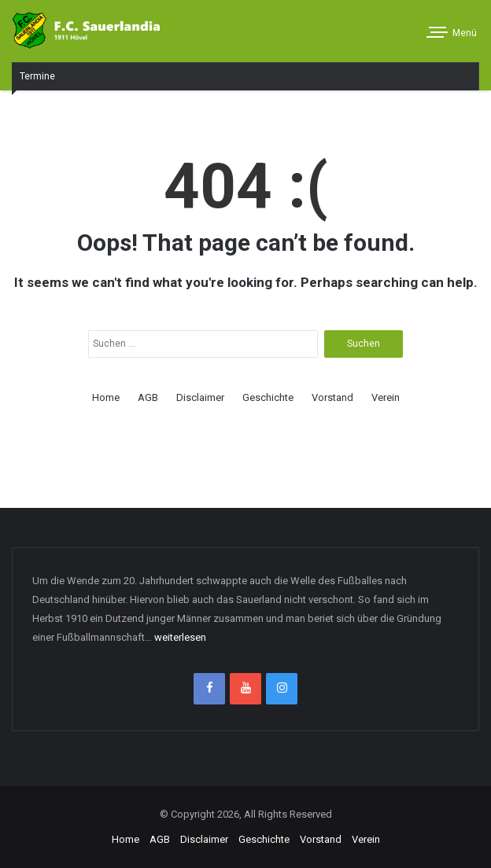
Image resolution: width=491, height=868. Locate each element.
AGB (148, 397)
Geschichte (268, 397)
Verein (386, 397)
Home (106, 397)
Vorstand (332, 397)
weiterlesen (180, 637)
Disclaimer (200, 397)
